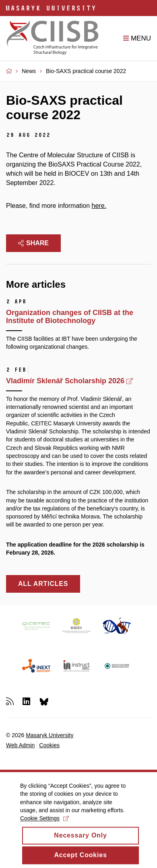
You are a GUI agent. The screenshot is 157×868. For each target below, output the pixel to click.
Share (33, 243)
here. (99, 206)
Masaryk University (50, 735)
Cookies (49, 745)
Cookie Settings (44, 823)
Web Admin (20, 745)
